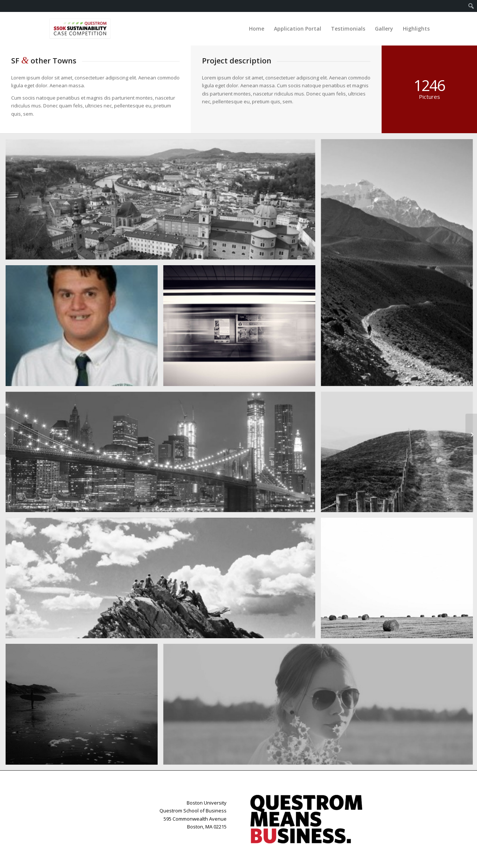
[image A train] (242, 328)
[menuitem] (471, 6)
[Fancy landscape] (471, 434)
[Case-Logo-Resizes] (80, 29)
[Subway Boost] (6, 434)
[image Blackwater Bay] (84, 707)
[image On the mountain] (163, 581)
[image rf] (84, 328)
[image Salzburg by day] (163, 202)
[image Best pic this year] (163, 455)
